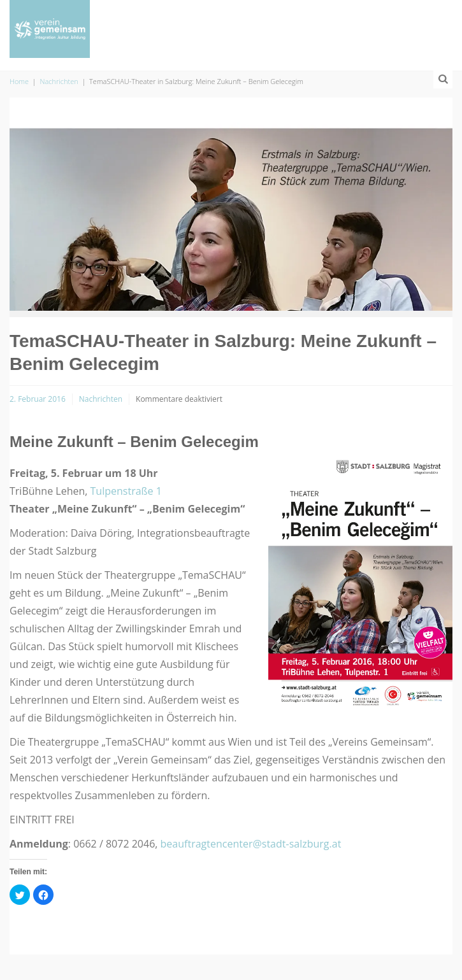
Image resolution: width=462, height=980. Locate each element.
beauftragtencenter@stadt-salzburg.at (251, 844)
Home (19, 81)
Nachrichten (59, 81)
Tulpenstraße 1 (126, 491)
